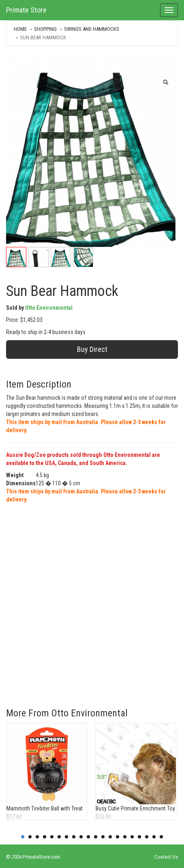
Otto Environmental (49, 308)
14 (118, 837)
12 (103, 837)
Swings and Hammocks (92, 29)
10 (88, 837)
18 (147, 837)
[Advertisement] (92, 600)
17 (139, 837)
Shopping (45, 29)
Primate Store (26, 10)
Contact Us (166, 857)
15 (125, 837)
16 (132, 837)
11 (96, 837)
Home (20, 29)
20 (161, 837)
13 (110, 837)
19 (154, 837)
